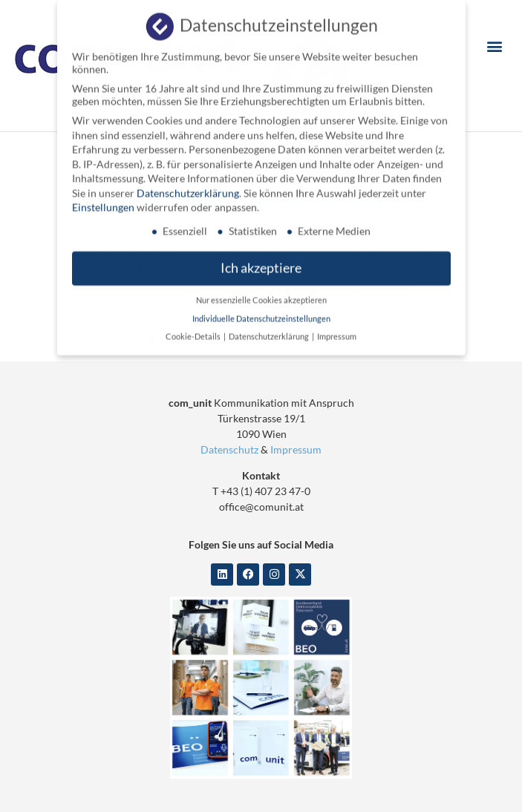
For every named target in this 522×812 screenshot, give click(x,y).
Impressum (296, 449)
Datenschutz (229, 449)
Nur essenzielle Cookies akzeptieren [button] (261, 295)
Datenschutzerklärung (188, 187)
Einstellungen (103, 202)
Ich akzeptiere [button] (261, 262)
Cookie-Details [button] (194, 331)
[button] (495, 46)
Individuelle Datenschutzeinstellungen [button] (261, 313)
